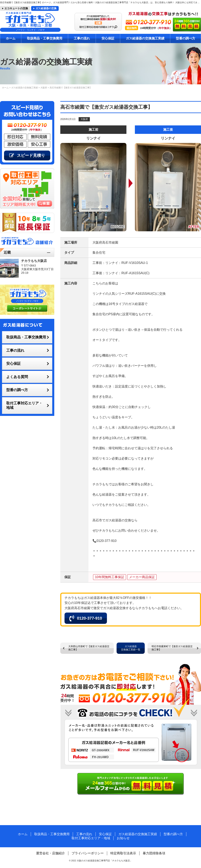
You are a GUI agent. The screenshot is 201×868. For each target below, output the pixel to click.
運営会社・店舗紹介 (50, 853)
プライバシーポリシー (88, 853)
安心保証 (108, 38)
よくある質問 (17, 377)
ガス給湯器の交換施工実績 (145, 38)
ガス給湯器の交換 (46, 8)
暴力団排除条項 (154, 853)
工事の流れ (82, 38)
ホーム (11, 38)
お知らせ (123, 838)
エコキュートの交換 (16, 8)
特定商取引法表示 (123, 853)
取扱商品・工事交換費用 (45, 38)
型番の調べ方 (186, 38)
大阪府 (84, 119)
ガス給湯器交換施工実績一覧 (131, 648)
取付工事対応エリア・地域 (24, 406)
